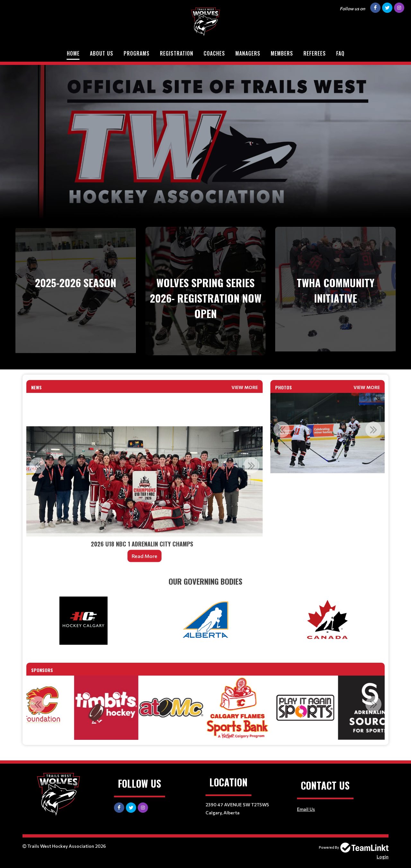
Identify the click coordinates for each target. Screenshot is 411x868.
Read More (144, 556)
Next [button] (251, 465)
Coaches (214, 53)
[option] (144, 482)
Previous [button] (38, 465)
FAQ (340, 53)
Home (73, 53)
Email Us (306, 809)
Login (383, 857)
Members (282, 53)
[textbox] (205, 581)
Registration (177, 53)
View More (245, 387)
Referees (315, 53)
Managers (248, 53)
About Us (102, 53)
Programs (137, 53)
